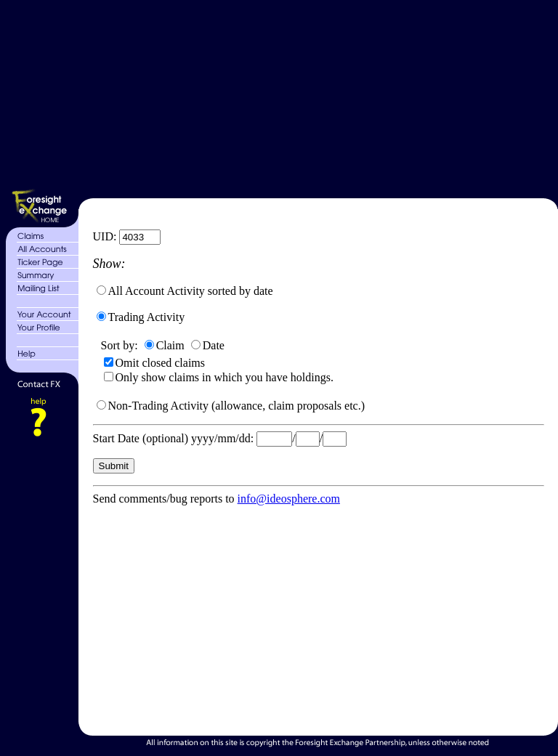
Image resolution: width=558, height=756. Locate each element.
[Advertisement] (317, 97)
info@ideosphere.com (289, 499)
